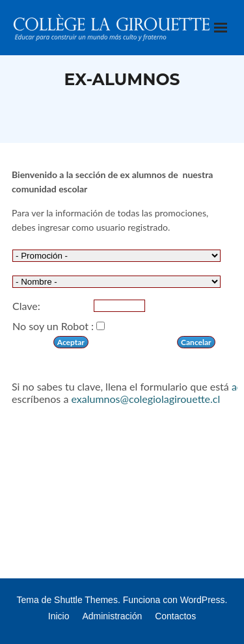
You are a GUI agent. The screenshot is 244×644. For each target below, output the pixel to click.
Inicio (59, 616)
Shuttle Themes (86, 600)
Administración (112, 616)
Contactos (175, 616)
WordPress (203, 600)
